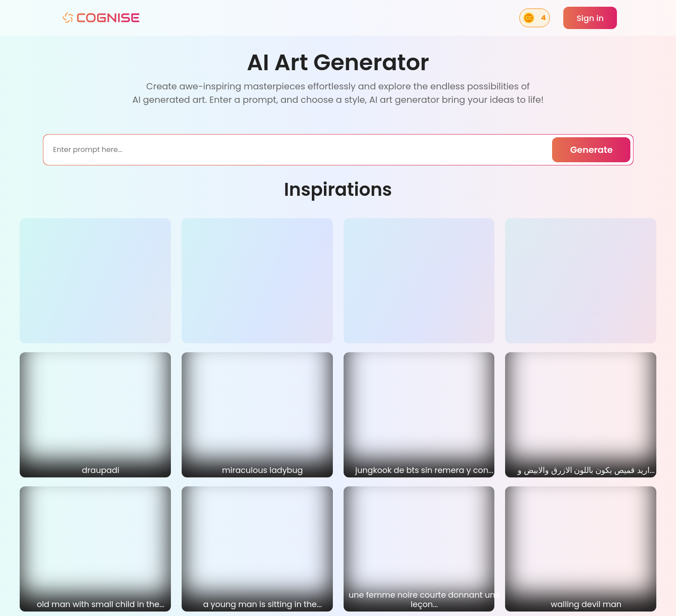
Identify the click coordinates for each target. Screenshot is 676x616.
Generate (591, 150)
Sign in (590, 18)
